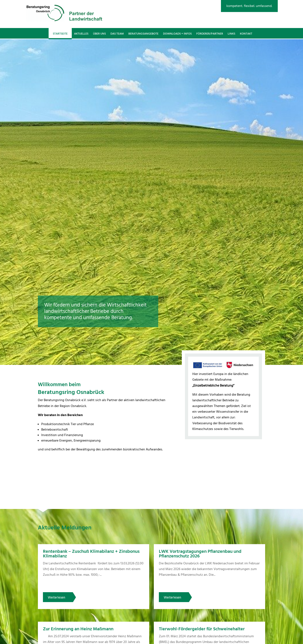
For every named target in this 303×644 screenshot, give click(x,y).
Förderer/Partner (210, 34)
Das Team (117, 34)
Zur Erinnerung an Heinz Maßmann (78, 629)
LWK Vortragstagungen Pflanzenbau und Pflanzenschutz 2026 (200, 554)
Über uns (99, 34)
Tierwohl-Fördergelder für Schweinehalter (202, 629)
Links (231, 34)
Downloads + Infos (177, 34)
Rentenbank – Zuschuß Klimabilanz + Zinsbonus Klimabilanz (91, 554)
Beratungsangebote (143, 34)
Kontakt (246, 34)
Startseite (60, 34)
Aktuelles (81, 34)
